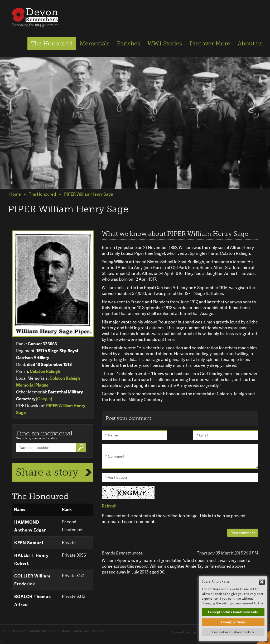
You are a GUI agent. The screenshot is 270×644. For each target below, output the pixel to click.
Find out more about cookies (233, 632)
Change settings (233, 622)
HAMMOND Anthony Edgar (30, 526)
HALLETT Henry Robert (31, 559)
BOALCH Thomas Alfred (33, 601)
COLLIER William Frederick (32, 580)
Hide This (262, 582)
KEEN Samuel (29, 543)
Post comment (243, 533)
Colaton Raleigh (45, 371)
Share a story (47, 472)
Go (81, 448)
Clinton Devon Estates (88, 631)
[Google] (44, 399)
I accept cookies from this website (233, 612)
